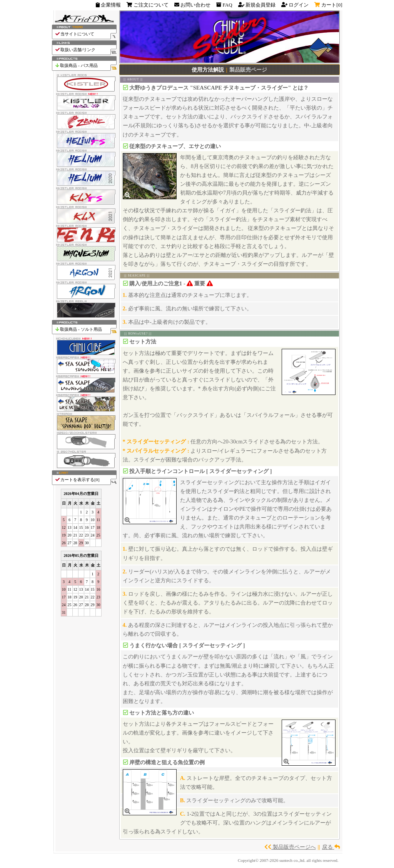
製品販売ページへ (290, 847)
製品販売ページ (248, 70)
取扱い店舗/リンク (86, 50)
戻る (331, 847)
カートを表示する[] (86, 480)
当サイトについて (86, 34)
